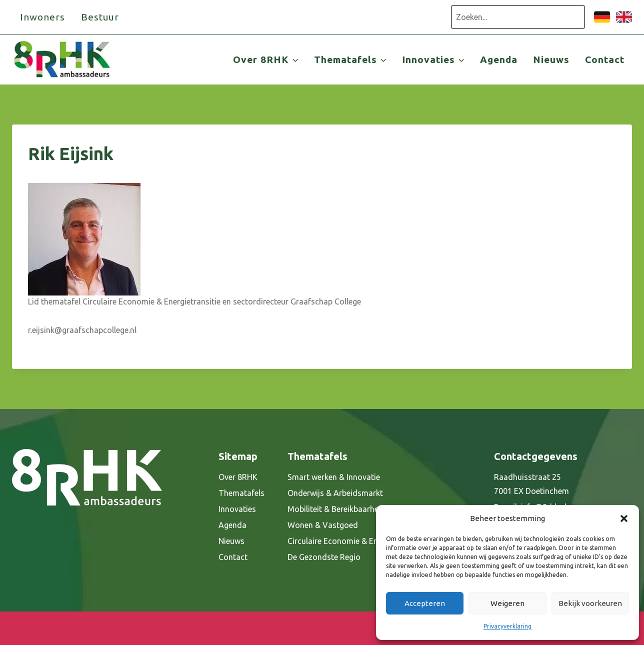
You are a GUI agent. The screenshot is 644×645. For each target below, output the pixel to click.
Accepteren (425, 603)
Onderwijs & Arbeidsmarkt (335, 493)
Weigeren (507, 603)
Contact (605, 59)
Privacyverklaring (507, 626)
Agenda (499, 59)
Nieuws (551, 59)
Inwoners (42, 17)
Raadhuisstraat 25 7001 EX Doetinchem (531, 484)
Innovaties (237, 509)
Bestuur (100, 17)
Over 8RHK (238, 477)
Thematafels (241, 493)
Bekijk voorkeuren (590, 603)
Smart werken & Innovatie (334, 477)
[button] (624, 518)
